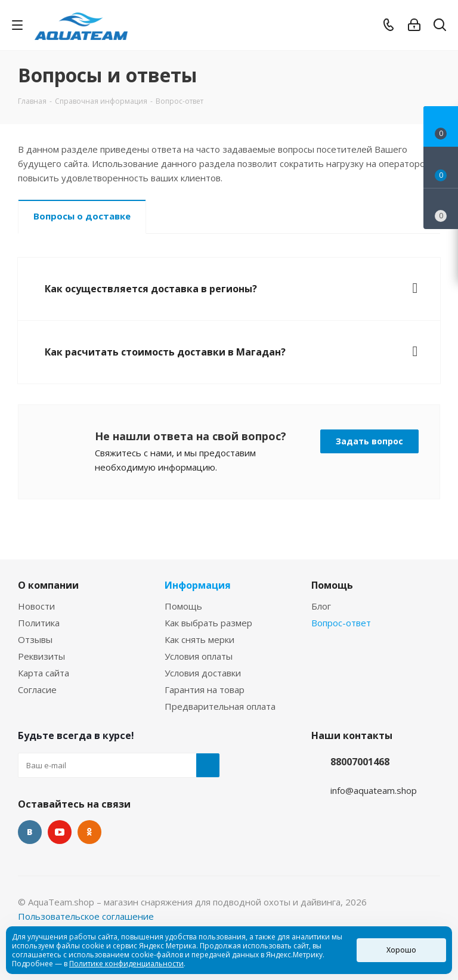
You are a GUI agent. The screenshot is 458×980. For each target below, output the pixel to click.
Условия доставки (203, 673)
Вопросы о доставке (82, 216)
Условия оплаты (199, 656)
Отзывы (35, 639)
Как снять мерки (199, 639)
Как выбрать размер (208, 623)
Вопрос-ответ (341, 623)
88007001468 (360, 762)
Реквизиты (41, 656)
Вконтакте (30, 832)
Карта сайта (44, 673)
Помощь (183, 606)
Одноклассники (89, 832)
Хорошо (401, 950)
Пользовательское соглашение (86, 916)
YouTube (60, 832)
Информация (198, 585)
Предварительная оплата (220, 706)
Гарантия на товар (205, 690)
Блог (321, 606)
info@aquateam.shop (374, 790)
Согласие (37, 690)
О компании (48, 585)
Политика (39, 623)
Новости (36, 606)
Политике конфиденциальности (126, 964)
